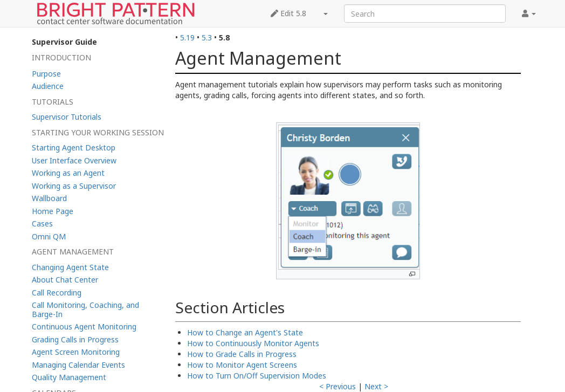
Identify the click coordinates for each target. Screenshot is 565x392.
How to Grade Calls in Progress (242, 354)
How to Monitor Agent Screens (242, 365)
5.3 (207, 37)
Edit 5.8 (288, 13)
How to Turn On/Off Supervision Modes (257, 376)
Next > (376, 386)
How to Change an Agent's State (245, 332)
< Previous (337, 386)
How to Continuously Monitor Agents (253, 343)
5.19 (187, 37)
